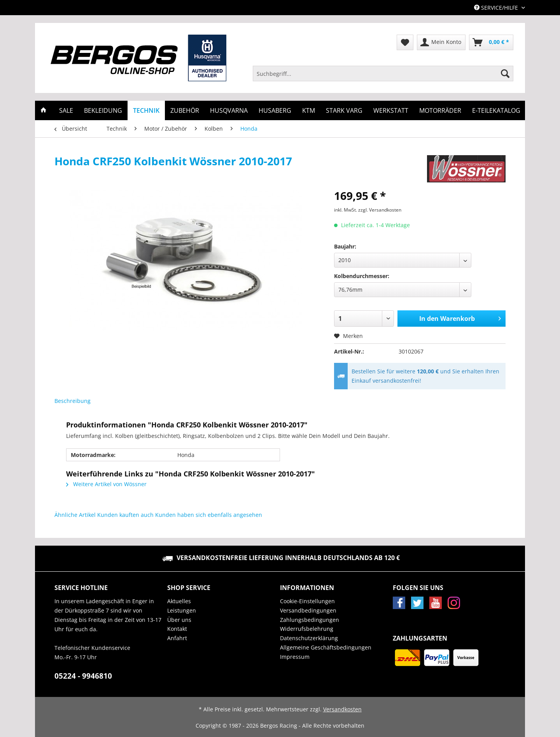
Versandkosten (342, 709)
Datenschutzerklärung (309, 638)
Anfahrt (177, 638)
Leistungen (182, 610)
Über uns (179, 620)
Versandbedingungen (308, 610)
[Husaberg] (275, 110)
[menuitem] (383, 77)
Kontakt (177, 629)
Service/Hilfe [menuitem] (497, 8)
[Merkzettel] (405, 42)
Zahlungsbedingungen (310, 620)
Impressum (295, 657)
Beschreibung (73, 401)
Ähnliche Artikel (75, 515)
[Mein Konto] (441, 42)
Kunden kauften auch (125, 515)
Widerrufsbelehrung (307, 629)
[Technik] (146, 110)
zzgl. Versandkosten (380, 210)
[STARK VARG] (344, 110)
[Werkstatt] (391, 110)
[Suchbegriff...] (383, 74)
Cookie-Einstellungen (307, 601)
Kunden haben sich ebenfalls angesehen (209, 515)
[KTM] (309, 110)
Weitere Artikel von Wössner (106, 484)
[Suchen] (505, 74)
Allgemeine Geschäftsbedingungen (326, 647)
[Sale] (66, 110)
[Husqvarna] (229, 110)
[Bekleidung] (103, 110)
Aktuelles (179, 601)
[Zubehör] (185, 110)
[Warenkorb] (491, 42)
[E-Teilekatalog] (496, 110)
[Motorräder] (440, 110)
